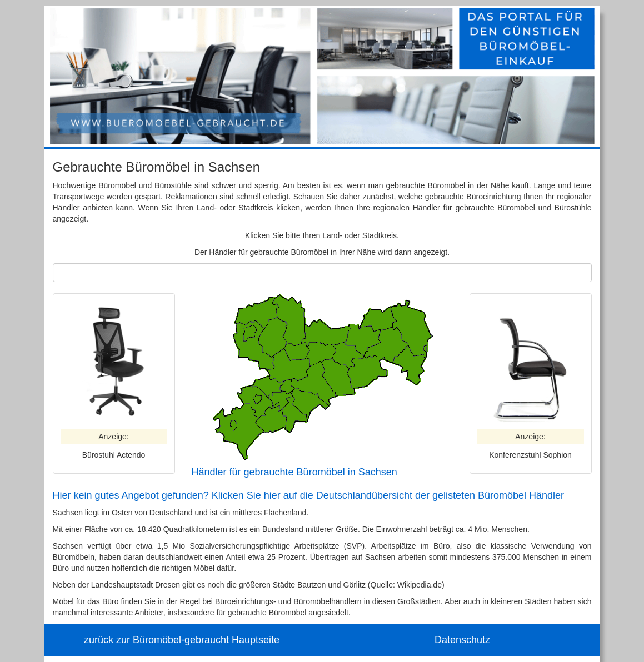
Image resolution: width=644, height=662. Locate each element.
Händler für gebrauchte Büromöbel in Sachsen (294, 472)
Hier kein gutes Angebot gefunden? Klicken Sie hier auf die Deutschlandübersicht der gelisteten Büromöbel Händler (309, 495)
